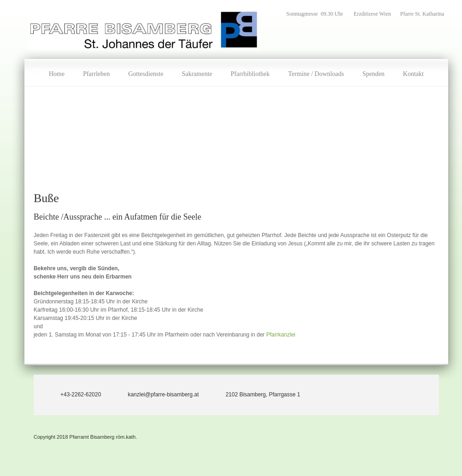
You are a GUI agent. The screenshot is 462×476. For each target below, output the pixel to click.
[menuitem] (57, 73)
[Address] (254, 393)
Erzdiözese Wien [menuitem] (372, 14)
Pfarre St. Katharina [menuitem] (422, 14)
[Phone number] (72, 393)
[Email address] (154, 393)
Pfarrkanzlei (281, 335)
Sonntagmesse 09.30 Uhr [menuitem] (316, 14)
